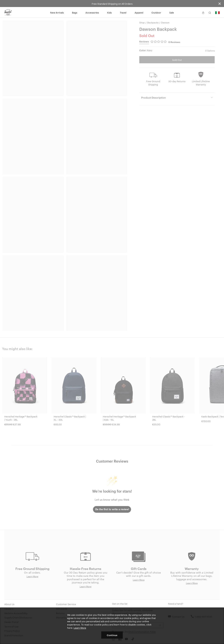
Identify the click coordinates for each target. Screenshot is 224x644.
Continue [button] (112, 635)
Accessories (92, 12)
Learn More (80, 628)
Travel (123, 12)
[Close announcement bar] (220, 4)
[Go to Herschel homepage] (8, 12)
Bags (75, 12)
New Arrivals (57, 12)
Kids (109, 12)
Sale (172, 12)
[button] (197, 12)
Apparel (139, 12)
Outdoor (156, 12)
